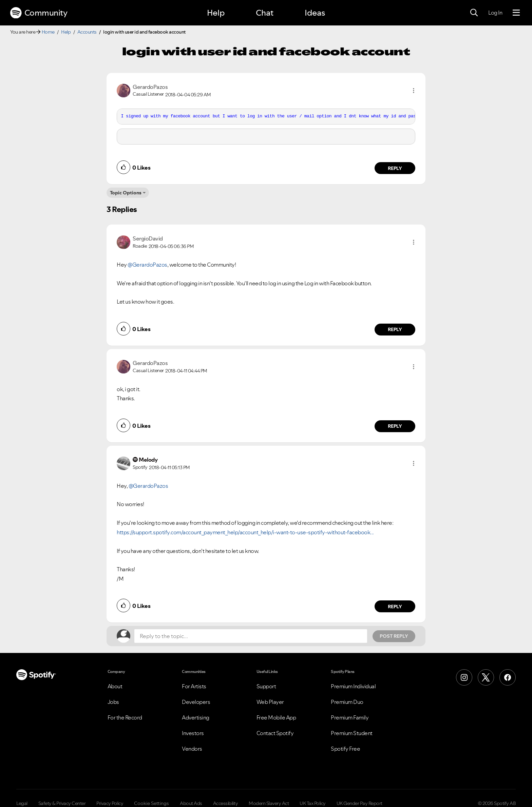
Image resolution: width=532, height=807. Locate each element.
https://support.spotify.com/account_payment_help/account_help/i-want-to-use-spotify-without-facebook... (245, 532)
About (115, 686)
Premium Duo (347, 702)
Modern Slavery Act (269, 803)
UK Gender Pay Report (359, 803)
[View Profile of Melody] (148, 460)
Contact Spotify (275, 733)
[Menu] (516, 13)
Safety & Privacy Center (62, 803)
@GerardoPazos (147, 265)
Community (39, 13)
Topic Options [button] (126, 193)
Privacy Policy (110, 803)
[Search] (474, 13)
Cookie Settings (151, 803)
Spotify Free (345, 749)
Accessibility (226, 803)
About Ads (191, 803)
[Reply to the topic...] (251, 636)
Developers (196, 702)
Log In (495, 13)
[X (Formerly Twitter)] (486, 677)
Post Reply (394, 636)
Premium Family (350, 717)
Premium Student (352, 733)
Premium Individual (353, 686)
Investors (193, 733)
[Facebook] (508, 677)
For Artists (194, 686)
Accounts (87, 32)
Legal (22, 803)
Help (216, 13)
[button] (414, 91)
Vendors (192, 749)
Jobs (113, 702)
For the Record (125, 717)
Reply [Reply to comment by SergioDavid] (395, 329)
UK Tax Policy (313, 803)
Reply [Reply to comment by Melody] (395, 607)
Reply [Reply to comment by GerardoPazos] (395, 168)
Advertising (196, 717)
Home (48, 32)
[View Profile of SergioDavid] (148, 238)
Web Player (270, 702)
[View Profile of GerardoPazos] (150, 87)
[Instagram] (464, 677)
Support (266, 686)
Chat (265, 13)
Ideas (315, 13)
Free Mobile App (276, 717)
